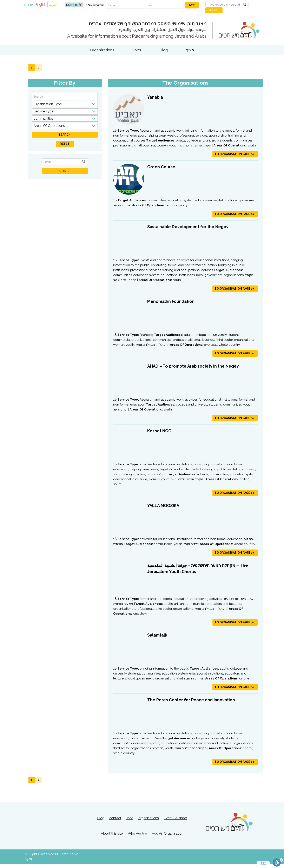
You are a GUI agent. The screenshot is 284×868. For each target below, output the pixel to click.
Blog (164, 50)
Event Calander (175, 818)
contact (115, 818)
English (41, 5)
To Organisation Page (232, 154)
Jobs (137, 50)
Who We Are (137, 833)
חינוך (190, 50)
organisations (149, 818)
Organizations (102, 50)
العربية (53, 5)
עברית (29, 5)
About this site (112, 833)
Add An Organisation (168, 833)
